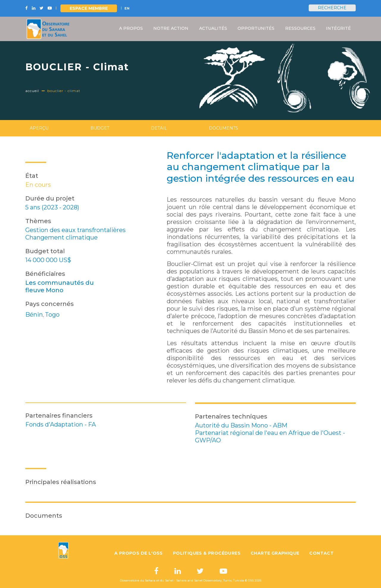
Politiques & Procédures (207, 553)
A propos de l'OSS (139, 553)
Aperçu (39, 128)
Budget (100, 128)
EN (127, 8)
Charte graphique (275, 553)
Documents (224, 128)
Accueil (32, 91)
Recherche (332, 8)
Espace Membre (89, 8)
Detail (159, 128)
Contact (321, 553)
